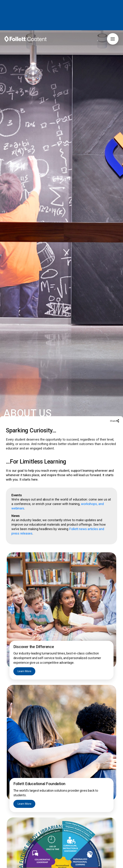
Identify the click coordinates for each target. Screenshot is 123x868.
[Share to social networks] (117, 423)
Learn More (25, 673)
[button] (113, 39)
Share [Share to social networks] (113, 422)
